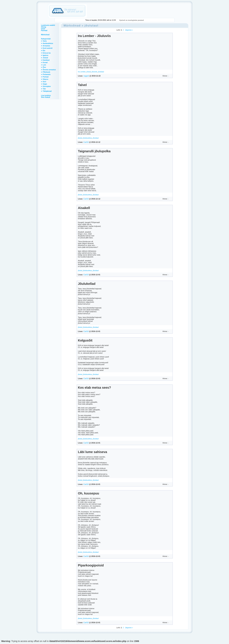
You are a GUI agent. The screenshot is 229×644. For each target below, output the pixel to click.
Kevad (45, 63)
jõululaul (92, 25)
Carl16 (86, 142)
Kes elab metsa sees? (94, 388)
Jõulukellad (87, 284)
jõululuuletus (87, 138)
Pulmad (46, 77)
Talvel (82, 85)
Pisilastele (47, 74)
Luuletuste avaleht (48, 25)
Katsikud (46, 60)
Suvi (44, 82)
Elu (44, 51)
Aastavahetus (48, 43)
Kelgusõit (85, 340)
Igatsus (46, 55)
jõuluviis (94, 72)
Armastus (46, 46)
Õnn (44, 67)
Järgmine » (129, 30)
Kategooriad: (46, 39)
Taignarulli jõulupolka (94, 151)
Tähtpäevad (47, 91)
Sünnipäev (47, 86)
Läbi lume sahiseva (92, 452)
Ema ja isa (47, 53)
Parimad (44, 31)
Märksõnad (45, 35)
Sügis (45, 84)
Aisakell (84, 208)
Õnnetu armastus (49, 70)
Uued (43, 29)
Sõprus (45, 79)
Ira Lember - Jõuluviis (94, 36)
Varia (45, 41)
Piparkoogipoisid (91, 565)
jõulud (89, 72)
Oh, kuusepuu (88, 493)
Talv (44, 89)
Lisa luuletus (46, 95)
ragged (86, 76)
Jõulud (45, 58)
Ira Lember (82, 72)
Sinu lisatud (46, 97)
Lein (44, 65)
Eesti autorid (48, 48)
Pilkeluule (47, 72)
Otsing (44, 27)
